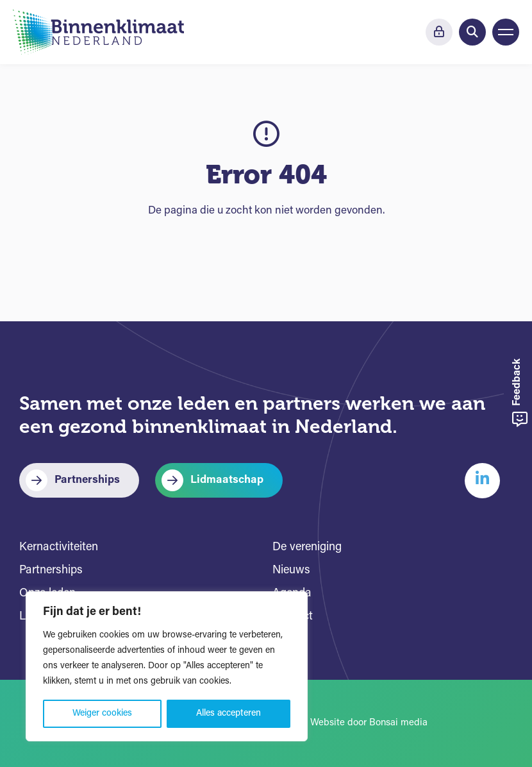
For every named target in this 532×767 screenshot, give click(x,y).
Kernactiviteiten (59, 547)
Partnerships (87, 480)
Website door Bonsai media (369, 723)
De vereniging (307, 547)
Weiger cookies (102, 713)
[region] (167, 666)
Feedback (520, 393)
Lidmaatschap (227, 480)
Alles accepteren (229, 713)
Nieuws (291, 570)
